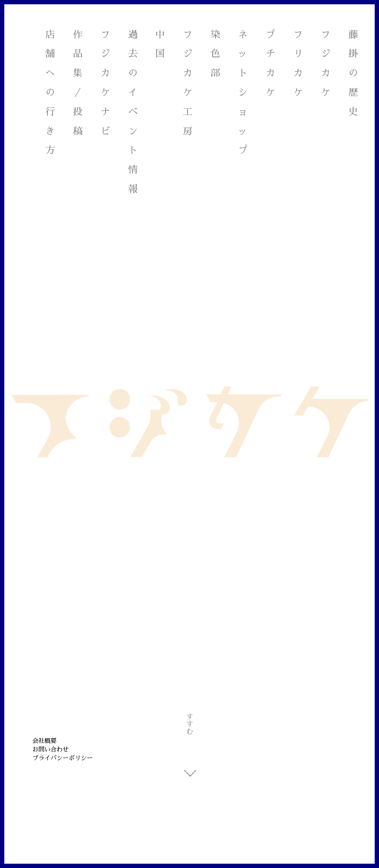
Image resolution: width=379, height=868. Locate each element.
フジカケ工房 (188, 84)
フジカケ (326, 64)
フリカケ (298, 64)
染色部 (216, 55)
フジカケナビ (106, 84)
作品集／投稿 (78, 84)
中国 (160, 45)
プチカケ (271, 64)
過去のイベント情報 (133, 113)
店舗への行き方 (50, 94)
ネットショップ (243, 94)
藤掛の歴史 (354, 74)
